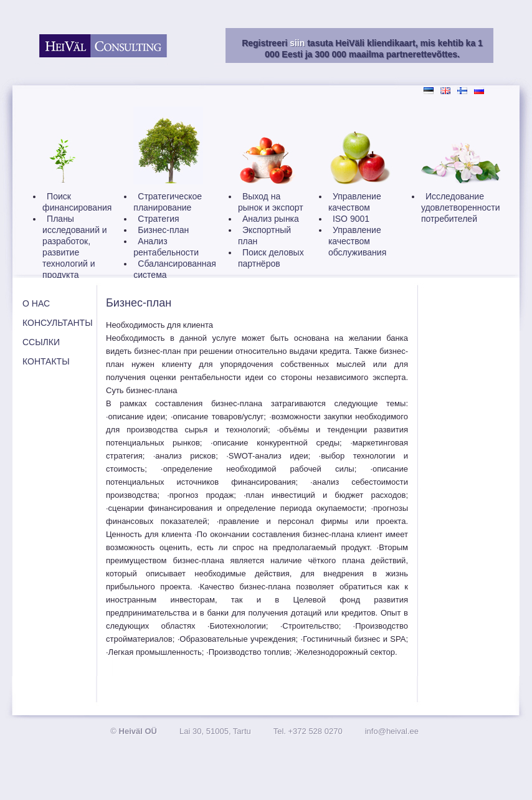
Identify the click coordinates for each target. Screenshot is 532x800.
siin (297, 43)
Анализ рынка (271, 219)
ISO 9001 (351, 219)
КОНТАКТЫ (46, 361)
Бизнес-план (163, 230)
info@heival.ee (392, 731)
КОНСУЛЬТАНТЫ (58, 323)
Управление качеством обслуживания (357, 241)
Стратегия (158, 219)
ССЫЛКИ (41, 342)
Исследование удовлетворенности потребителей (461, 207)
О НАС (36, 303)
